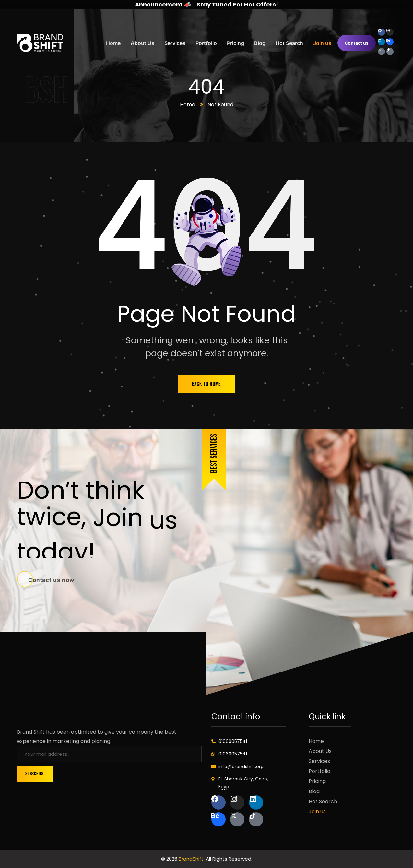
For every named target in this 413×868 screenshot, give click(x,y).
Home (188, 105)
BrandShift (191, 859)
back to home (207, 384)
